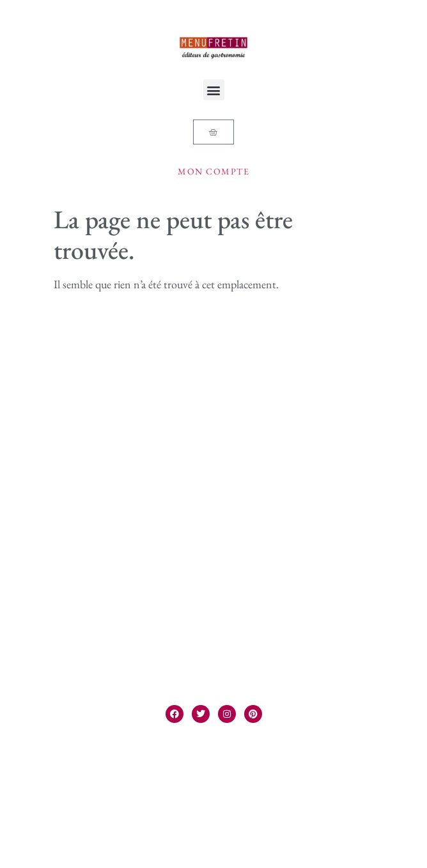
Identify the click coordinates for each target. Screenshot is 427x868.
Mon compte (213, 171)
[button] (214, 90)
